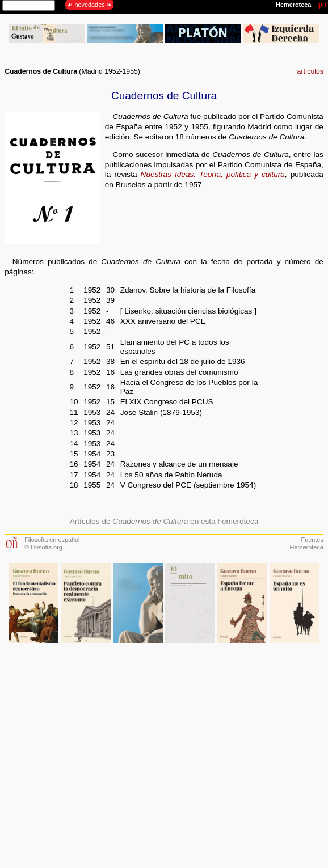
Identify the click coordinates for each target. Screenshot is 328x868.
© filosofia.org (43, 547)
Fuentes (312, 540)
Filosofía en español (52, 540)
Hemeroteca (307, 547)
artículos (310, 71)
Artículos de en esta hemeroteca (164, 521)
